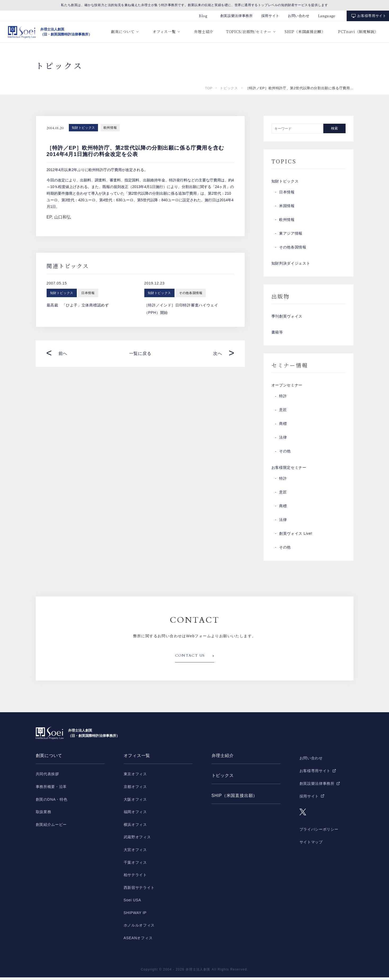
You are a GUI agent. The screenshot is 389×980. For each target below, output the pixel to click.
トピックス (229, 88)
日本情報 (287, 193)
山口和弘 (62, 217)
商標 (283, 426)
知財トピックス (83, 128)
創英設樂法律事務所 (237, 16)
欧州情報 (110, 128)
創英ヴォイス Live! (296, 536)
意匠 (283, 412)
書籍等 (277, 334)
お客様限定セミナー (289, 470)
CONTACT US (190, 659)
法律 (283, 440)
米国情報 (287, 206)
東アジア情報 (291, 234)
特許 (283, 399)
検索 (334, 128)
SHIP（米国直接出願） (305, 32)
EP (49, 217)
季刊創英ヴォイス (287, 318)
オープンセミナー (287, 387)
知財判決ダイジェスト (291, 264)
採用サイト (270, 16)
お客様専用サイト (372, 16)
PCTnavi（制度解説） (358, 32)
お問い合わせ (299, 16)
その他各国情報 (293, 248)
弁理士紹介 (204, 32)
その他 (285, 454)
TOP (209, 88)
